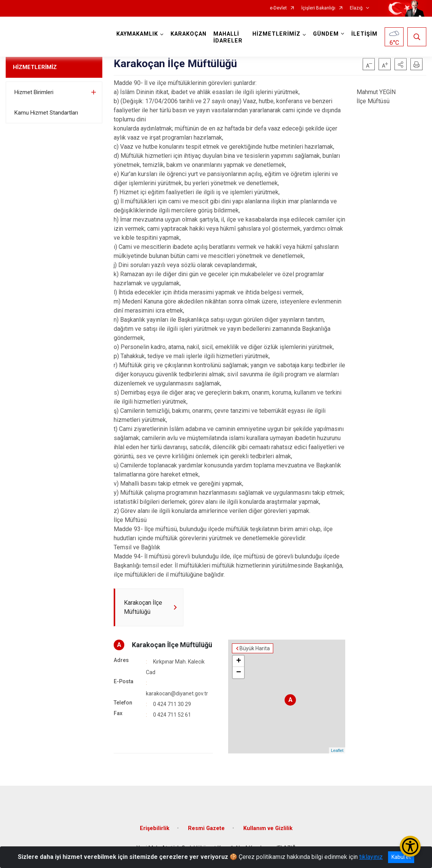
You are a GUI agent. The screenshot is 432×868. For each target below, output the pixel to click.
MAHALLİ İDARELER (228, 37)
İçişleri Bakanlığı (318, 8)
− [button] (239, 673)
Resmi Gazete (206, 828)
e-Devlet (278, 8)
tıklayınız (371, 857)
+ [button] (239, 661)
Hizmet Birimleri (34, 92)
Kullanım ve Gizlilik (268, 828)
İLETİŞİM (364, 34)
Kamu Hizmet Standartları (46, 113)
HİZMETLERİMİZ (35, 67)
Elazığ (356, 8)
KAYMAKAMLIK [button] (137, 34)
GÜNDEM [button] (326, 34)
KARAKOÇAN (189, 34)
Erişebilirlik (155, 828)
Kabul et (401, 857)
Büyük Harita (255, 648)
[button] (401, 64)
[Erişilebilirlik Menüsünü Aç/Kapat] (410, 846)
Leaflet (337, 750)
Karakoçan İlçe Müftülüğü (172, 645)
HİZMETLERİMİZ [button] (276, 34)
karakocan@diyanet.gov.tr (177, 693)
